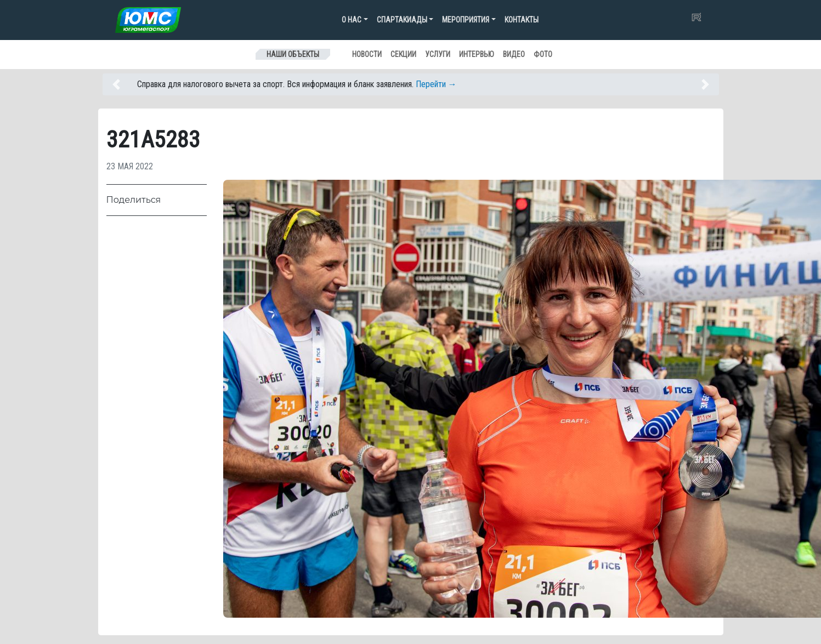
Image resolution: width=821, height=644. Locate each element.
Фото (543, 54)
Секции (403, 54)
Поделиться (134, 200)
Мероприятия (466, 20)
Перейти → (436, 84)
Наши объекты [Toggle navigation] (293, 54)
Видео (514, 54)
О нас (352, 20)
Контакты (522, 20)
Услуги (438, 54)
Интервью (477, 54)
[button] (122, 84)
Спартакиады (402, 20)
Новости (367, 54)
